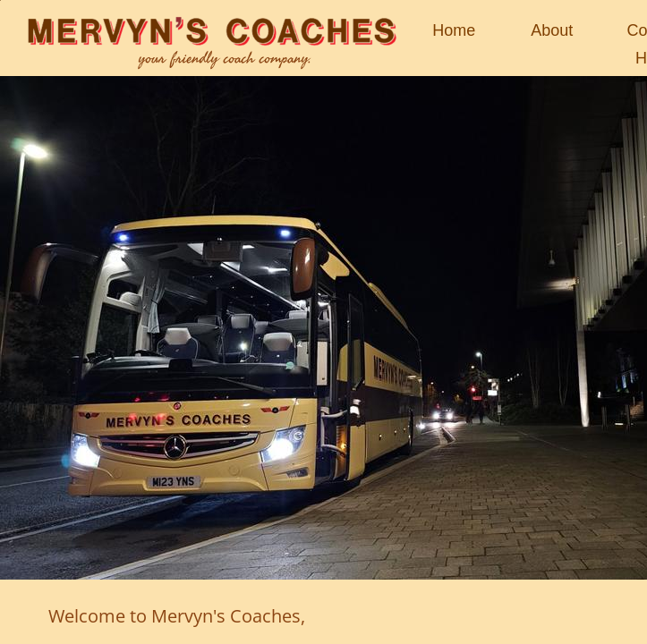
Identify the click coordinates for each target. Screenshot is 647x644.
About (552, 30)
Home (454, 30)
